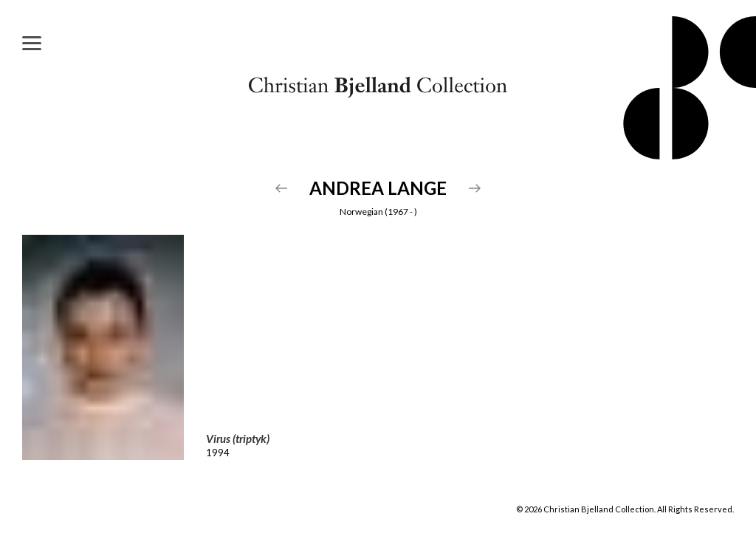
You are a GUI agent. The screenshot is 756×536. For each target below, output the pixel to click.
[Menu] (32, 42)
